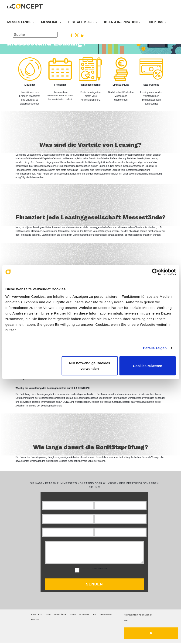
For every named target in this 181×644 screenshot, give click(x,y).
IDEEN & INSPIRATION (122, 22)
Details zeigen (155, 348)
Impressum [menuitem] (84, 614)
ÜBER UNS (157, 22)
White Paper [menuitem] (37, 614)
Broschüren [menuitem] (60, 614)
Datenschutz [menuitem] (106, 614)
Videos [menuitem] (72, 614)
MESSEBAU (51, 22)
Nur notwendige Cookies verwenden (90, 366)
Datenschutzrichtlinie (100, 569)
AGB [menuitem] (95, 614)
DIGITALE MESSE (83, 22)
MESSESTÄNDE (21, 22)
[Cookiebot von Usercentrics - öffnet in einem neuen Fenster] (155, 272)
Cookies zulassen (147, 366)
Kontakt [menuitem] (35, 620)
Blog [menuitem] (48, 614)
